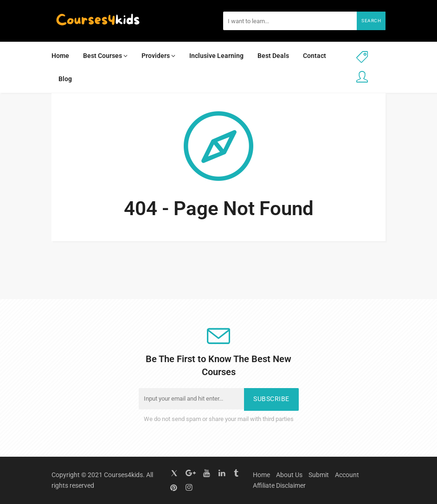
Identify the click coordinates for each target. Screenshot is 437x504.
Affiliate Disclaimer (279, 485)
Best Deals (273, 56)
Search (371, 21)
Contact (315, 56)
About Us (289, 475)
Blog (65, 79)
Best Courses (105, 56)
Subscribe (271, 399)
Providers (158, 56)
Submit (319, 475)
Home (60, 56)
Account (347, 475)
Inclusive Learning (216, 56)
